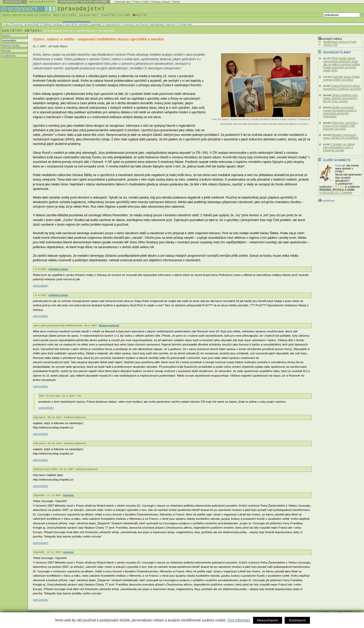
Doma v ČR (331, 45)
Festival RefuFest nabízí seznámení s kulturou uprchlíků (342, 87)
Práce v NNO (141, 2)
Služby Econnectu (337, 160)
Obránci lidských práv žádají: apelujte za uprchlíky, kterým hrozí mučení (340, 98)
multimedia (9, 56)
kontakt (325, 612)
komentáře (9, 40)
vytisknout (326, 201)
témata (6, 51)
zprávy (6, 35)
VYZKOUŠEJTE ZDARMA (335, 193)
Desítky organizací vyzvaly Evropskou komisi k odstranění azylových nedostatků (340, 112)
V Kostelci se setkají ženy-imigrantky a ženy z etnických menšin (339, 147)
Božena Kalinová (109, 325)
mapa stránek (345, 612)
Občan (176, 2)
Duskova (68, 495)
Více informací (239, 620)
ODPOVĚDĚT (41, 286)
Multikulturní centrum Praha (340, 42)
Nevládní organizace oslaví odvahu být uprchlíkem (341, 136)
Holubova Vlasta (58, 269)
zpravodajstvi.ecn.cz (58, 31)
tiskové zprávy (11, 46)
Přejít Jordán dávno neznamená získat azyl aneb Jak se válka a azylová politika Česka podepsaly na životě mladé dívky (342, 64)
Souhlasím (297, 620)
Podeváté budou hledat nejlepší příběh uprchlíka (341, 78)
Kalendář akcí (123, 2)
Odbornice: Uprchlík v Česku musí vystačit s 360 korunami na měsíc (340, 126)
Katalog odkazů (161, 2)
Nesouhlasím (268, 620)
